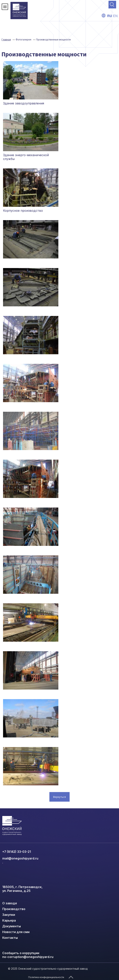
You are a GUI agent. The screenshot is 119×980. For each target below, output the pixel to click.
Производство (14, 909)
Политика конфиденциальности (46, 977)
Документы (12, 926)
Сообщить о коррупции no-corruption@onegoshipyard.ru (28, 955)
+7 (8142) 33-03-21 (17, 852)
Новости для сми (16, 932)
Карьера (9, 920)
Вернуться (59, 797)
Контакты (10, 938)
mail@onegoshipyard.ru (20, 858)
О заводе (10, 903)
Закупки (9, 915)
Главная (6, 40)
